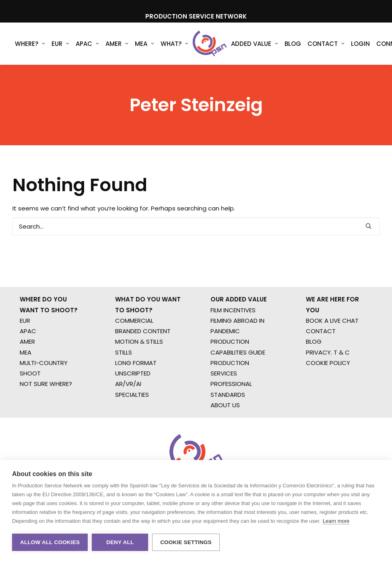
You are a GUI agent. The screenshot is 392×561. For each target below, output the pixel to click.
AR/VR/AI (128, 384)
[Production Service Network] (209, 44)
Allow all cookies (50, 542)
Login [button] (359, 44)
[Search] (196, 226)
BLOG (314, 341)
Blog (292, 44)
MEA (144, 44)
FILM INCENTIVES (233, 310)
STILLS (124, 352)
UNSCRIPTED (133, 373)
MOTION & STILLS (139, 341)
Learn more (336, 521)
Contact (325, 44)
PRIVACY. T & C (328, 352)
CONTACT (321, 331)
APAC (87, 44)
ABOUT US (225, 405)
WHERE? (30, 44)
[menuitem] (30, 44)
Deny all (120, 542)
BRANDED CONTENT (143, 331)
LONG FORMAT (136, 363)
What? (174, 44)
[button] (368, 226)
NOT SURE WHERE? (46, 384)
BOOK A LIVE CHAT (332, 321)
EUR (60, 44)
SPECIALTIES (132, 395)
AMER (117, 44)
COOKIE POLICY (328, 363)
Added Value (253, 44)
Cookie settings (186, 542)
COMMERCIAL (134, 321)
